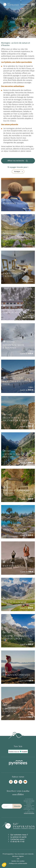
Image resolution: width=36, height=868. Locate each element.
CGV (18, 859)
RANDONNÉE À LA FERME (16, 204)
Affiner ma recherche (18, 161)
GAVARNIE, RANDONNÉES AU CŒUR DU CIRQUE (18, 637)
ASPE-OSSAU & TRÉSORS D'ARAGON (16, 492)
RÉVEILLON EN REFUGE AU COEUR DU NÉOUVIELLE (17, 311)
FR (23, 8)
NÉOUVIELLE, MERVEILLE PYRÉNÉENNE (16, 239)
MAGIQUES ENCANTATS (15, 530)
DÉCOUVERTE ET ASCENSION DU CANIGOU (16, 419)
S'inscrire (17, 806)
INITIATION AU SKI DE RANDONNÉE (13, 347)
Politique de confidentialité (18, 863)
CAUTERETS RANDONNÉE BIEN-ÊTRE (16, 456)
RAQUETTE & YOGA (13, 566)
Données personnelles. (29, 813)
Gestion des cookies (18, 861)
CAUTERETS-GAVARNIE (15, 602)
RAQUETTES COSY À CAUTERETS (13, 275)
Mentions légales (18, 856)
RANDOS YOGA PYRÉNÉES (16, 675)
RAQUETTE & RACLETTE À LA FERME (18, 383)
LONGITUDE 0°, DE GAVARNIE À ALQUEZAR (18, 710)
